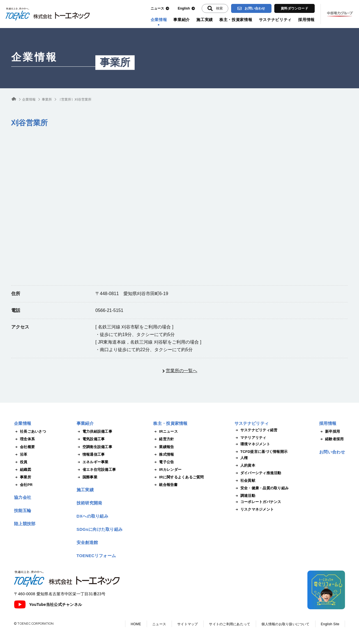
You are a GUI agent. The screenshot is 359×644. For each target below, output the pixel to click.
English (187, 9)
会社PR (23, 485)
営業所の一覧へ (181, 371)
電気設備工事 (91, 439)
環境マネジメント (252, 444)
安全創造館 (87, 542)
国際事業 (87, 477)
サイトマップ (187, 624)
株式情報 (164, 455)
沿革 (21, 455)
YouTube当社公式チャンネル (48, 604)
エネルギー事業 (93, 462)
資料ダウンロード (294, 8)
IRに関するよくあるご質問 (178, 477)
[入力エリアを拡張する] (215, 8)
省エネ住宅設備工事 (96, 470)
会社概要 (24, 447)
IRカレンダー (167, 470)
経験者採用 (331, 439)
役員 (21, 462)
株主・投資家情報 (236, 20)
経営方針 (164, 439)
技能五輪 (23, 510)
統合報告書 (165, 485)
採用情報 (306, 20)
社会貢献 (245, 481)
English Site (330, 624)
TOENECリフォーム (96, 556)
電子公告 (164, 462)
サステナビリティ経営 (256, 430)
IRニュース (165, 432)
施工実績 (205, 20)
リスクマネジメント (254, 509)
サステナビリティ (275, 20)
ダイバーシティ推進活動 (258, 473)
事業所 (115, 63)
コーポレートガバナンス (258, 502)
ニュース (160, 9)
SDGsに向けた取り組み (100, 529)
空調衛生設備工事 (94, 447)
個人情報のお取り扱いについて (285, 624)
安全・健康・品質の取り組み (262, 488)
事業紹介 (182, 20)
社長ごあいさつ (30, 432)
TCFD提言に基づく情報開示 (261, 452)
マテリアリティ (250, 438)
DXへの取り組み (92, 516)
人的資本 (245, 465)
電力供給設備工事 (94, 432)
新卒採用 (330, 432)
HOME (136, 624)
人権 (241, 458)
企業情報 (159, 20)
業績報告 (164, 447)
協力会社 (23, 497)
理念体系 (24, 439)
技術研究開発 (89, 503)
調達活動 (245, 496)
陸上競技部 (25, 524)
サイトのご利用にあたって (230, 624)
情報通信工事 (91, 455)
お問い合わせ (251, 8)
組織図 (23, 470)
